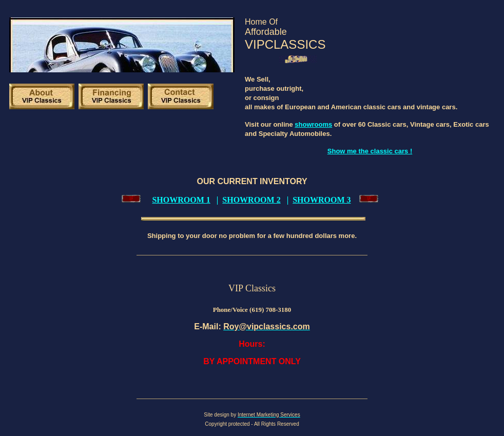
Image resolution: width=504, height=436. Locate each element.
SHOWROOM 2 (251, 200)
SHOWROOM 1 (181, 200)
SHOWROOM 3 (322, 200)
